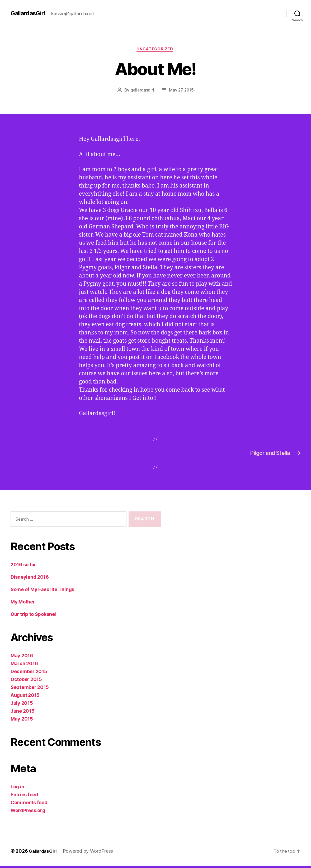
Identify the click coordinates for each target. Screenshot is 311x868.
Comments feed (29, 805)
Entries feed (24, 797)
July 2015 (22, 705)
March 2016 (24, 666)
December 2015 (29, 673)
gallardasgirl (142, 91)
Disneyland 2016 (30, 579)
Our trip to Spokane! (34, 616)
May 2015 (22, 721)
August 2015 (25, 697)
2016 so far (23, 567)
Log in (17, 789)
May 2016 (22, 658)
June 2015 (23, 713)
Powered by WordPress (91, 853)
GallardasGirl (29, 13)
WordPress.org (28, 812)
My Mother (23, 604)
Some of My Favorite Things (42, 591)
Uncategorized (155, 50)
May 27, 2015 (181, 91)
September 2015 (30, 689)
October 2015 (26, 681)
